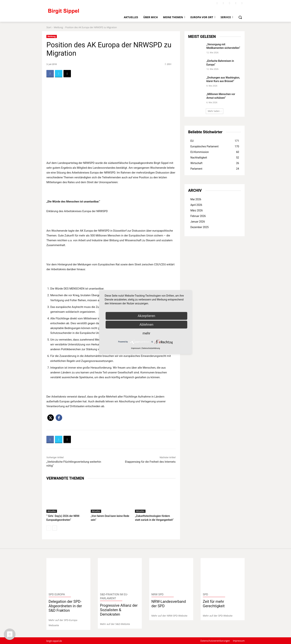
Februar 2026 (198, 216)
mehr (146, 333)
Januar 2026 (198, 222)
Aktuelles (52, 511)
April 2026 (196, 205)
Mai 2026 (196, 199)
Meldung (58, 27)
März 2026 (197, 210)
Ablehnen (146, 325)
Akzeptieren (147, 316)
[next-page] (55, 528)
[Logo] (79, 13)
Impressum (136, 348)
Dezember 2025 (200, 227)
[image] (68, 574)
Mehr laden (215, 111)
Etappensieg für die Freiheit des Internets (150, 462)
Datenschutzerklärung (151, 348)
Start (49, 27)
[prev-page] (49, 528)
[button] (240, 17)
